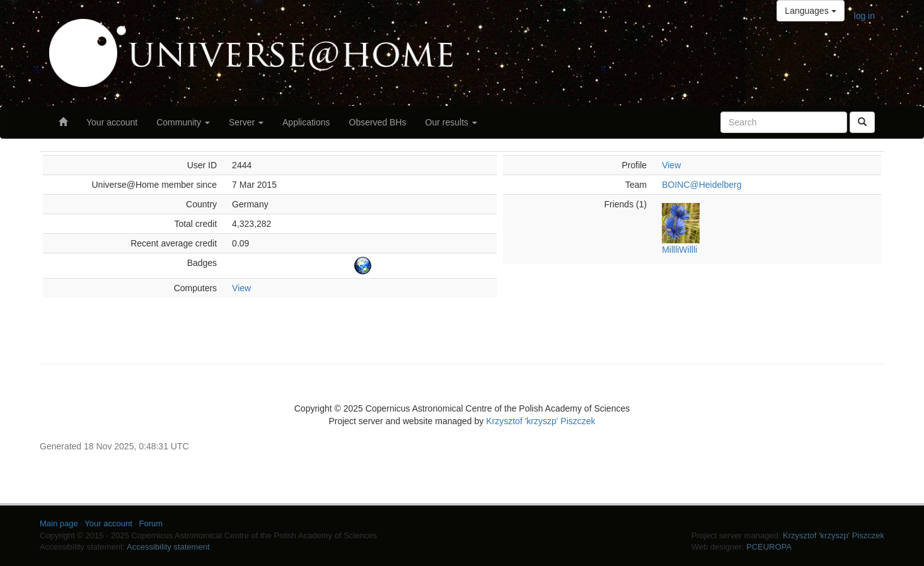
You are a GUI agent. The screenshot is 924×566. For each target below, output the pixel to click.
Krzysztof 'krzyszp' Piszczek (540, 421)
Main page (59, 523)
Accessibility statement (168, 547)
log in (864, 16)
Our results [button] (451, 122)
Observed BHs (378, 122)
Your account (112, 122)
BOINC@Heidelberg (702, 185)
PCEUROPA (769, 547)
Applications (306, 122)
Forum (151, 523)
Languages (810, 11)
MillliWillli (679, 250)
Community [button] (183, 122)
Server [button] (246, 122)
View (241, 288)
